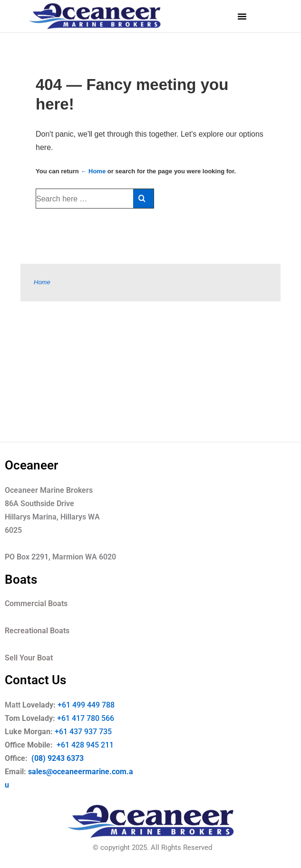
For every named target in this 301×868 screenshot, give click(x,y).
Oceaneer (31, 465)
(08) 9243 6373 (57, 758)
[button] (242, 16)
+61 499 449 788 (86, 705)
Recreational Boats (37, 631)
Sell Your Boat (29, 658)
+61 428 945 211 (92, 745)
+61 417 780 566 (86, 718)
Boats (21, 579)
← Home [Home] (93, 171)
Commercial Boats (36, 604)
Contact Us (35, 680)
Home (42, 282)
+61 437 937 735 (90, 732)
